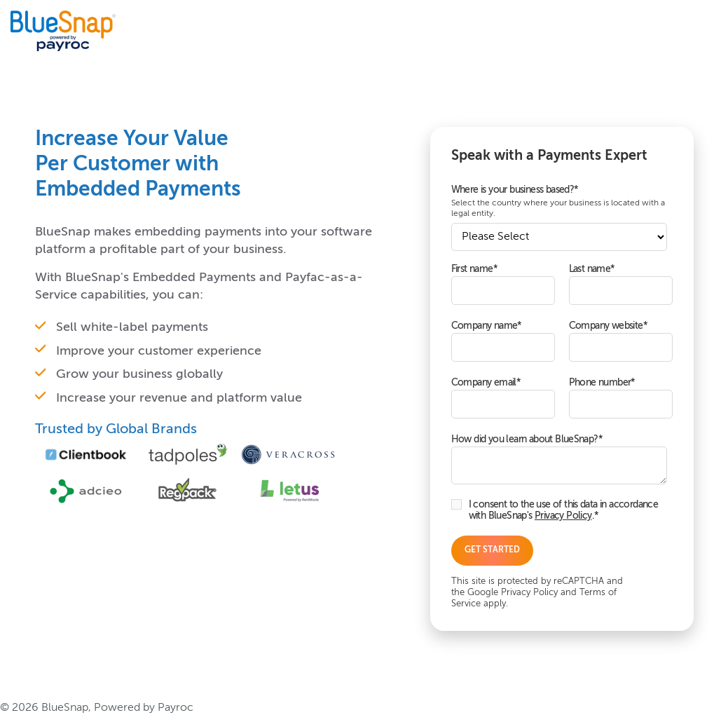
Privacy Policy (563, 516)
